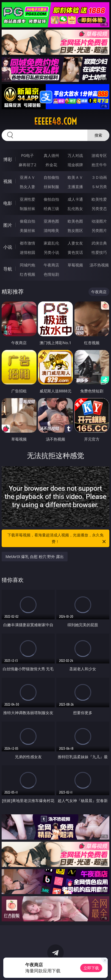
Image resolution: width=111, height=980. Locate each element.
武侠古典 (99, 243)
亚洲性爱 (27, 199)
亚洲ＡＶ (27, 177)
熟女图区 (75, 230)
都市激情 (27, 243)
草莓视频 (75, 265)
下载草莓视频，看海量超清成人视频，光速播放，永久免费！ (57, 539)
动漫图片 (99, 221)
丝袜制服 (51, 187)
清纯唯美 (51, 230)
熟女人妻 (27, 187)
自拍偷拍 (51, 177)
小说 (8, 247)
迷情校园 (27, 252)
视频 (8, 181)
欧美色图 (75, 221)
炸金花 (51, 165)
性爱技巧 (99, 252)
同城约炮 (27, 265)
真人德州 (51, 155)
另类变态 (99, 209)
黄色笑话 (75, 252)
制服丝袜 (27, 209)
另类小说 (51, 252)
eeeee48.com (56, 121)
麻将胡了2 (27, 165)
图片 (8, 225)
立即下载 (91, 968)
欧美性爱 (99, 199)
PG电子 (28, 155)
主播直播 (75, 187)
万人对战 (75, 155)
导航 (8, 269)
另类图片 (99, 230)
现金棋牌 (75, 165)
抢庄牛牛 (99, 165)
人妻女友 (75, 243)
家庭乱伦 (51, 243)
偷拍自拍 (51, 199)
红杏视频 (27, 274)
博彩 (8, 159)
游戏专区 (99, 155)
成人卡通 (75, 199)
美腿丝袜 (27, 230)
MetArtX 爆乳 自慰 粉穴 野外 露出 (35, 557)
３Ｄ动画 (99, 177)
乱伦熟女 (75, 209)
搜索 (98, 135)
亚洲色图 (51, 221)
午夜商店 (51, 265)
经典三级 (51, 209)
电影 (8, 203)
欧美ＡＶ (75, 177)
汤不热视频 (99, 265)
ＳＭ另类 (99, 187)
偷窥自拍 (27, 221)
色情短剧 (51, 274)
